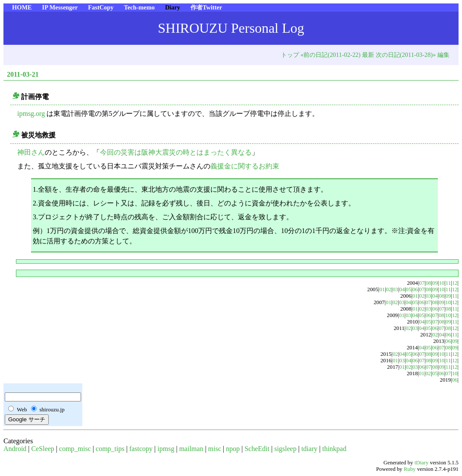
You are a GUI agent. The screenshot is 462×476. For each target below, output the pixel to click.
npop (233, 449)
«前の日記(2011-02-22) (330, 55)
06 (415, 289)
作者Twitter (206, 7)
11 (448, 283)
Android (15, 449)
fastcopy (141, 449)
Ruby (410, 469)
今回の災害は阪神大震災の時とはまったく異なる (176, 152)
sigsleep (285, 449)
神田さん (31, 152)
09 (435, 283)
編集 (443, 55)
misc (215, 449)
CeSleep (43, 449)
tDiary (422, 463)
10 (442, 283)
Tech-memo (139, 7)
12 (455, 283)
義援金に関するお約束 (245, 166)
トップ (290, 55)
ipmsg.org (31, 114)
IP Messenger (60, 7)
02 (389, 289)
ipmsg (166, 449)
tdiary (309, 449)
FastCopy (101, 7)
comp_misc (75, 449)
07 (422, 283)
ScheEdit (257, 449)
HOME (22, 7)
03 (395, 289)
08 (429, 283)
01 (382, 289)
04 (402, 289)
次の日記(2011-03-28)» (406, 55)
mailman (191, 449)
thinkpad (334, 449)
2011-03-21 (23, 74)
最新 (368, 55)
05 (409, 289)
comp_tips (110, 449)
